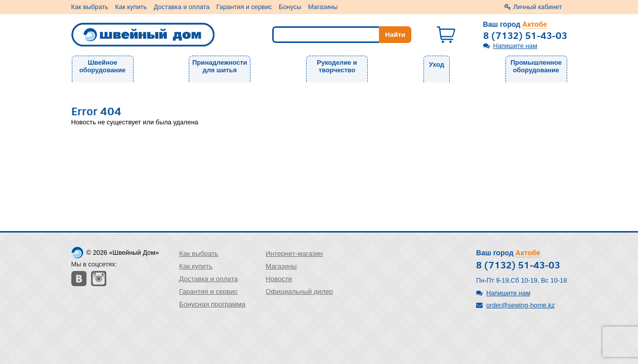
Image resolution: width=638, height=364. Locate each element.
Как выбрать (90, 7)
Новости (279, 279)
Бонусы (290, 7)
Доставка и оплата (182, 7)
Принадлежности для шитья (220, 66)
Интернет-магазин (294, 254)
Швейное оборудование (102, 66)
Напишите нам (515, 46)
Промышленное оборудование (536, 66)
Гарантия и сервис (244, 7)
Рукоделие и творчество (337, 66)
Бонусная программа (212, 304)
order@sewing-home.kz (520, 305)
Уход (437, 64)
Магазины (323, 7)
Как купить (131, 7)
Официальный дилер (299, 291)
